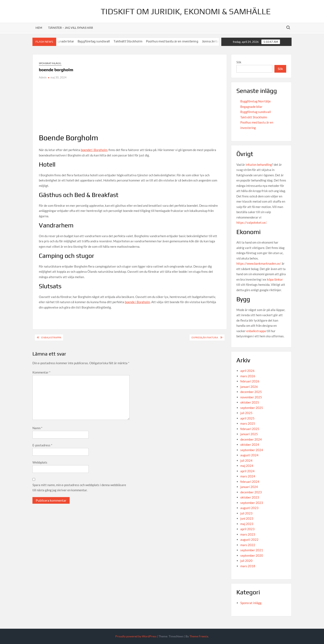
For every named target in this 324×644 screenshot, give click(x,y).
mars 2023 (248, 534)
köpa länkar (275, 279)
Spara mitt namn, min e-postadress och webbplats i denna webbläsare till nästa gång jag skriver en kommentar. (79, 488)
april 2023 (247, 529)
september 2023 (252, 503)
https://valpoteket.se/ (251, 222)
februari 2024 (250, 482)
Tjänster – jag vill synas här (71, 28)
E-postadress (42, 445)
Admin (43, 77)
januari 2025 (249, 434)
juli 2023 (246, 513)
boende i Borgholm (137, 302)
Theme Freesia (199, 636)
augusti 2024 (249, 455)
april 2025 (247, 418)
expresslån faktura (205, 337)
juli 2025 (246, 413)
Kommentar (41, 372)
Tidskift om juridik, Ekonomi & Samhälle (186, 11)
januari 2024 (249, 487)
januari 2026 (249, 387)
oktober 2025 (250, 402)
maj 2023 (247, 524)
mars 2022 (248, 545)
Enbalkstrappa (51, 337)
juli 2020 (246, 561)
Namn (37, 428)
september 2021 (252, 550)
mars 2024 (248, 476)
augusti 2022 (249, 539)
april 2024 (247, 471)
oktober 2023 (250, 497)
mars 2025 (248, 423)
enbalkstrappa (256, 331)
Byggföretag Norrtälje (256, 101)
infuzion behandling (259, 165)
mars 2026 (248, 376)
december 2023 (251, 492)
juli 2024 (246, 460)
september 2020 (252, 555)
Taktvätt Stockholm (135, 41)
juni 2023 (247, 518)
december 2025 (251, 392)
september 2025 (252, 408)
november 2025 (251, 397)
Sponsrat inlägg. (50, 63)
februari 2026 (250, 381)
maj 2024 (247, 466)
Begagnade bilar (70, 41)
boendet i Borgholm (94, 150)
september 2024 (252, 450)
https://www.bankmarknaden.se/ (259, 263)
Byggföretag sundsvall (101, 41)
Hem (39, 28)
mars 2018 (248, 566)
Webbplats (40, 462)
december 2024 (251, 439)
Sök (239, 62)
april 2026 (247, 371)
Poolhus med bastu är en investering (179, 41)
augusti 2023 (249, 508)
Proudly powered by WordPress (136, 636)
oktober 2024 (250, 445)
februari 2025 (250, 429)
